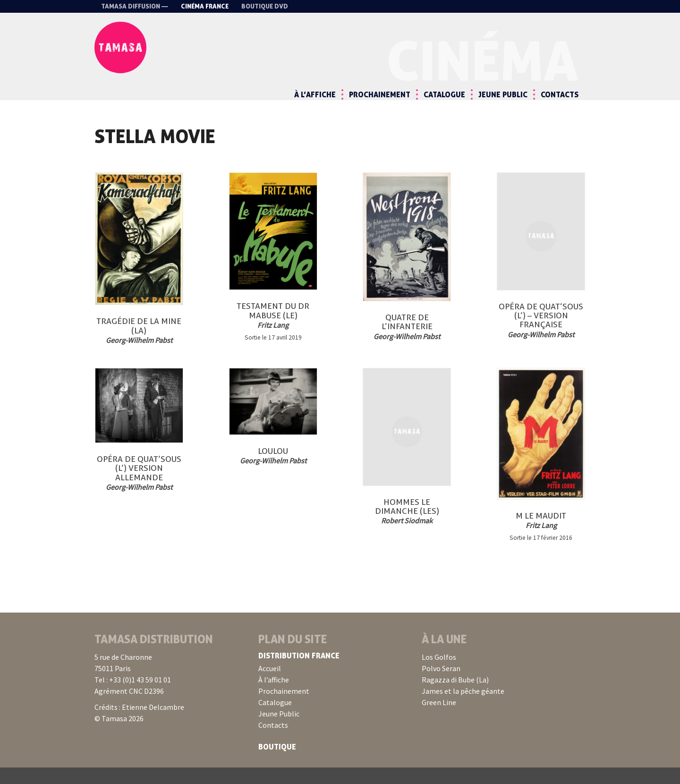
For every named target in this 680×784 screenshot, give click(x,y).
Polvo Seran (441, 685)
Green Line (439, 719)
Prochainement (380, 94)
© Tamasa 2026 (119, 735)
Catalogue (444, 94)
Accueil (270, 685)
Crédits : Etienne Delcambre (139, 724)
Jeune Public (503, 94)
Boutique (277, 763)
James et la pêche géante (463, 707)
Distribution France (299, 672)
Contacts (560, 94)
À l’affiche (315, 94)
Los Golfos (439, 673)
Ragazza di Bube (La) (455, 696)
